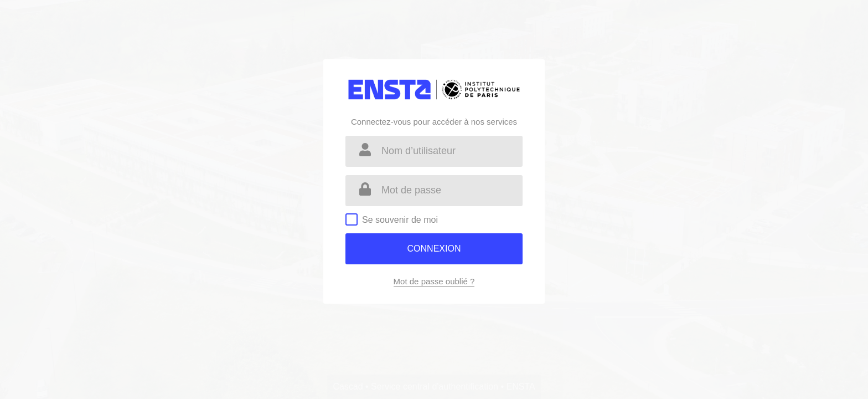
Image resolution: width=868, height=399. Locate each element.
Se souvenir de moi (400, 220)
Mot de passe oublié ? (434, 281)
